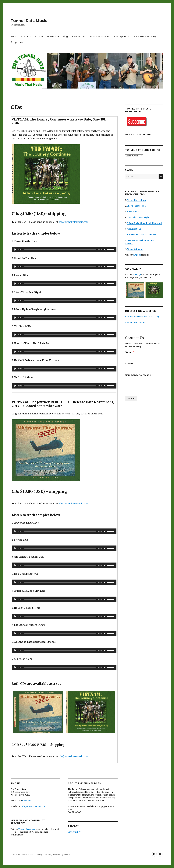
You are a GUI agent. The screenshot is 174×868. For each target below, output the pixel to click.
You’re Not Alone (135, 249)
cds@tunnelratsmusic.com (73, 222)
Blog (65, 37)
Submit (131, 398)
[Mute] (105, 250)
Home (14, 37)
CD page (137, 255)
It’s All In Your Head (136, 206)
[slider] (60, 250)
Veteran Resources (99, 37)
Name (130, 352)
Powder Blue (133, 212)
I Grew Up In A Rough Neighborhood (144, 223)
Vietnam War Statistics (135, 323)
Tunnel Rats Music (29, 21)
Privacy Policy (74, 832)
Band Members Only (145, 37)
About (25, 37)
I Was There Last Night (138, 217)
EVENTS (51, 37)
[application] (64, 250)
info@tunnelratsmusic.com (34, 806)
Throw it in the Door (137, 200)
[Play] (15, 250)
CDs (37, 37)
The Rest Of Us (134, 229)
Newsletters (78, 37)
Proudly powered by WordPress (59, 855)
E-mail (130, 364)
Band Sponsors (122, 37)
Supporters (17, 42)
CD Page (137, 275)
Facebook (26, 801)
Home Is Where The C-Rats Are (142, 235)
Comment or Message (139, 375)
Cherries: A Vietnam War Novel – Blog (142, 317)
